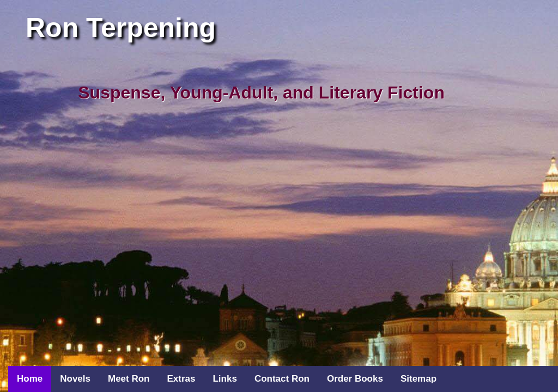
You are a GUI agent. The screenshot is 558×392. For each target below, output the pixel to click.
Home (30, 379)
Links (225, 379)
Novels (75, 379)
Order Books (355, 379)
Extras (181, 379)
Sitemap (418, 379)
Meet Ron (129, 379)
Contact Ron (282, 379)
